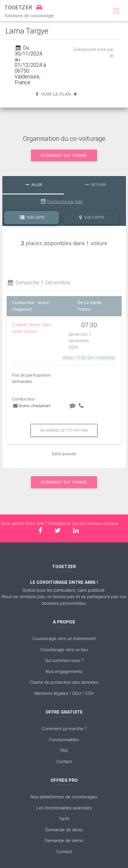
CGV (89, 693)
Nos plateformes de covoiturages (64, 797)
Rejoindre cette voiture (64, 430)
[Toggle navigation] (116, 11)
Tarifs (64, 819)
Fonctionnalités (64, 740)
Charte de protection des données (64, 682)
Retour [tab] (96, 185)
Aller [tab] (34, 185)
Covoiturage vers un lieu (64, 650)
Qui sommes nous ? (64, 660)
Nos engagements (64, 671)
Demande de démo (64, 840)
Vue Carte (92, 218)
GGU (77, 693)
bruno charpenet (32, 406)
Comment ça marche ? (64, 729)
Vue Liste (32, 218)
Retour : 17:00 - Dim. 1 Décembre (89, 358)
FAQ (64, 750)
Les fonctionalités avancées (64, 808)
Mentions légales (51, 693)
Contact (64, 761)
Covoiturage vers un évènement (64, 638)
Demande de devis (64, 830)
